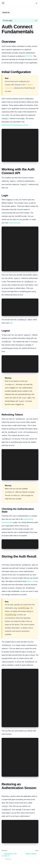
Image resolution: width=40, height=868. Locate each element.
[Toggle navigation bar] (3, 3)
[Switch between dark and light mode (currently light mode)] (37, 3)
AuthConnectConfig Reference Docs (15, 125)
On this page (8, 20)
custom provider (14, 223)
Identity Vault (31, 581)
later (11, 323)
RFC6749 (29, 56)
